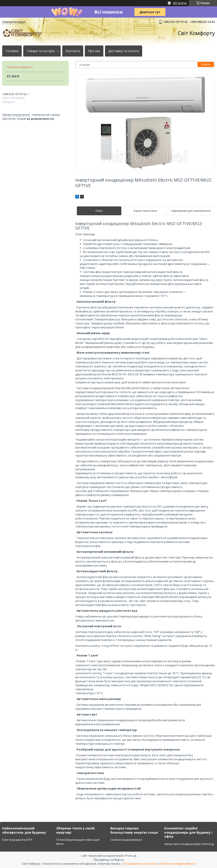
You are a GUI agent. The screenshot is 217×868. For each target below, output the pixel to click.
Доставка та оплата (124, 51)
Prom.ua (131, 856)
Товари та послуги (41, 51)
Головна (12, 51)
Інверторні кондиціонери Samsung (189, 844)
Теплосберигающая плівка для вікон (78, 842)
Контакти (73, 51)
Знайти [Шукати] (206, 64)
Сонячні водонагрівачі (126, 840)
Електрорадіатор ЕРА (17, 840)
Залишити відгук (14, 22)
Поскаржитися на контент (140, 864)
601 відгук (180, 3)
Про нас (94, 51)
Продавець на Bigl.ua (109, 860)
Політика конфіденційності (178, 864)
